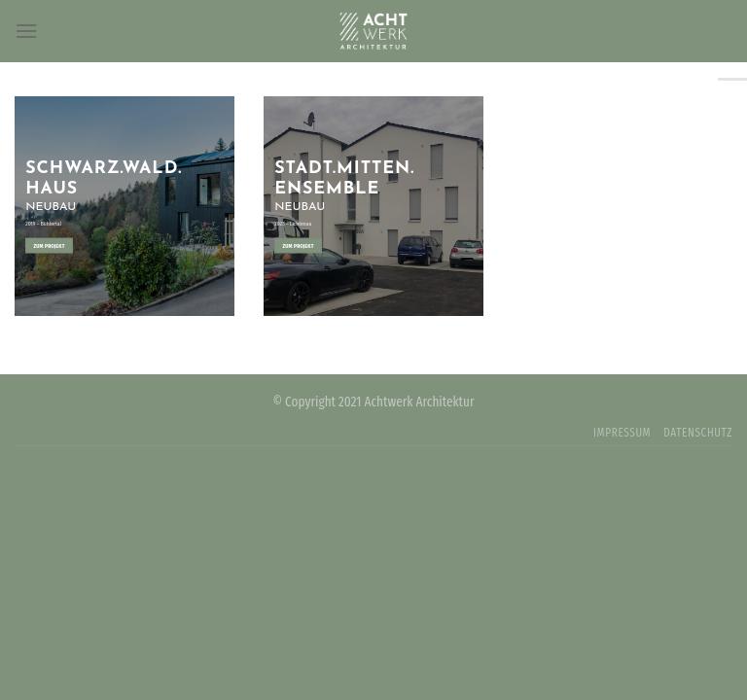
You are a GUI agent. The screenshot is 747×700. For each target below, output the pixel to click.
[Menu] (26, 31)
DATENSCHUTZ (698, 433)
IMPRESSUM (622, 433)
